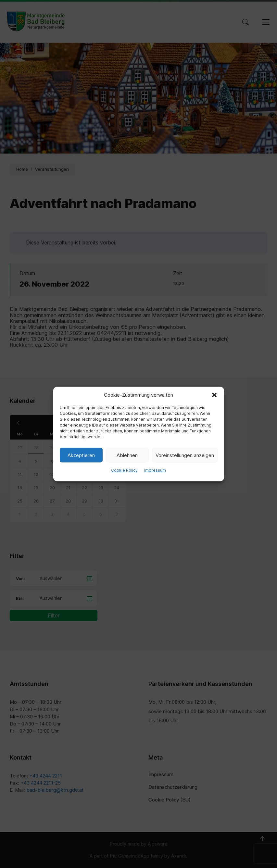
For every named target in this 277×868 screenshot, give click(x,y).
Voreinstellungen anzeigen (185, 455)
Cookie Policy (124, 470)
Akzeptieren (81, 455)
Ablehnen (127, 455)
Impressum (155, 470)
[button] (214, 395)
